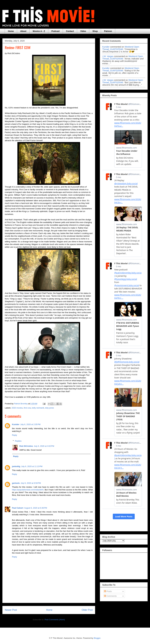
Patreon (108, 31)
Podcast (55, 31)
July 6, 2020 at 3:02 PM (44, 446)
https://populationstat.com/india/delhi (28, 490)
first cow (27, 408)
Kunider (16, 424)
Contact (70, 31)
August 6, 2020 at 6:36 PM (36, 508)
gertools (16, 483)
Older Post (87, 610)
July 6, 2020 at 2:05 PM (30, 424)
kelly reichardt (38, 408)
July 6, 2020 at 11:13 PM (32, 466)
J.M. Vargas (108, 56)
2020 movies (17, 408)
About (23, 31)
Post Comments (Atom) (55, 620)
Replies (18, 441)
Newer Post (11, 610)
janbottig (16, 466)
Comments (110, 596)
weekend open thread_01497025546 (121, 48)
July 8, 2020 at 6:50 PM (31, 483)
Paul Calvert (18, 508)
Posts (108, 591)
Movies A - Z (39, 31)
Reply (14, 435)
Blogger (97, 638)
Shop (95, 31)
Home (11, 31)
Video (83, 31)
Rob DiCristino (26, 446)
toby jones (49, 408)
